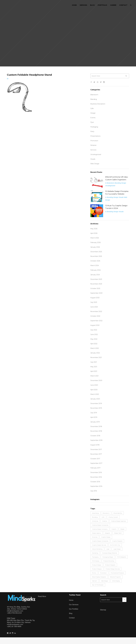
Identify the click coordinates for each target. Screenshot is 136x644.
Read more (42, 596)
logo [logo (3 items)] (108, 549)
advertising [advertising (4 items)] (95, 513)
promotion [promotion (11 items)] (103, 573)
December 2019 (96, 403)
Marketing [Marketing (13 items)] (95, 553)
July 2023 (94, 302)
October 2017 (95, 459)
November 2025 (96, 256)
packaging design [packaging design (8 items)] (108, 557)
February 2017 (95, 468)
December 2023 (96, 279)
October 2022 (95, 316)
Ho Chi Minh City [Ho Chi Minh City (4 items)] (115, 545)
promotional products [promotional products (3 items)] (117, 573)
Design (93, 113)
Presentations (95, 136)
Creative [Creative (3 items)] (105, 521)
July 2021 (94, 362)
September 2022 (96, 321)
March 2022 (95, 348)
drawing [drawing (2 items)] (95, 537)
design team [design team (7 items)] (118, 533)
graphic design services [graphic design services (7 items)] (99, 545)
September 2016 (96, 486)
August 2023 (95, 298)
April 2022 (94, 344)
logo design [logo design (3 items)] (117, 549)
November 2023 (96, 284)
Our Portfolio (74, 609)
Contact (72, 618)
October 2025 (95, 261)
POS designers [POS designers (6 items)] (122, 557)
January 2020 (95, 399)
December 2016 (96, 472)
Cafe (92, 108)
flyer (92, 122)
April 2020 (94, 390)
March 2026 (95, 238)
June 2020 (94, 385)
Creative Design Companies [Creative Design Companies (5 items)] (100, 525)
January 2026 (95, 247)
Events (93, 118)
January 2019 (95, 422)
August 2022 (95, 325)
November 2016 (96, 477)
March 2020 (95, 394)
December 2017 (96, 449)
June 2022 (94, 334)
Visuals (93, 159)
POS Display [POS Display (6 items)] (96, 561)
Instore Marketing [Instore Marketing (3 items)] (97, 549)
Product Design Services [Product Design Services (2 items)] (113, 569)
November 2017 (96, 454)
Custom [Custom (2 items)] (114, 529)
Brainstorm (94, 95)
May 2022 (94, 339)
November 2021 (96, 357)
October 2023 (95, 288)
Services (93, 150)
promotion (94, 141)
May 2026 (94, 229)
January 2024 (95, 275)
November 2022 (96, 311)
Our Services (74, 605)
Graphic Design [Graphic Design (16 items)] (106, 537)
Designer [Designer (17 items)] (107, 533)
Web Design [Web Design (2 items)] (105, 581)
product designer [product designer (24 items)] (110, 565)
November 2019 (96, 408)
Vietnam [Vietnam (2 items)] (95, 581)
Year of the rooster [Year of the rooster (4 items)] (98, 585)
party (92, 131)
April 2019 (94, 417)
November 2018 (96, 431)
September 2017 (96, 463)
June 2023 (94, 307)
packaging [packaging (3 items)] (95, 557)
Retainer (93, 145)
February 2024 (96, 270)
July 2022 (94, 330)
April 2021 (94, 371)
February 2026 (95, 242)
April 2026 (94, 233)
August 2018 (95, 445)
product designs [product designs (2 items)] (97, 569)
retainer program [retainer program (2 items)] (115, 577)
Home (71, 600)
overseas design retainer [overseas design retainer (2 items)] (110, 553)
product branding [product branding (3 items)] (109, 561)
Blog (71, 613)
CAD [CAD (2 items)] (103, 517)
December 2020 (96, 380)
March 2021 (94, 376)
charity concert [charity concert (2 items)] (113, 517)
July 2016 (94, 491)
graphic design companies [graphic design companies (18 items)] (100, 541)
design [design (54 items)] (122, 529)
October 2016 (95, 482)
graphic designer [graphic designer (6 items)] (117, 541)
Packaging (94, 127)
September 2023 (96, 293)
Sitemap (103, 610)
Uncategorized (96, 154)
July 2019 (94, 413)
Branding (94, 99)
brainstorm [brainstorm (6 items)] (106, 513)
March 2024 (95, 265)
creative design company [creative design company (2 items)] (100, 529)
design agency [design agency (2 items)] (96, 533)
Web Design (95, 164)
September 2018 (96, 440)
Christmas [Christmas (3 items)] (95, 521)
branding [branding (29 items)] (95, 517)
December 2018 (96, 426)
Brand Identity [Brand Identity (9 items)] (118, 513)
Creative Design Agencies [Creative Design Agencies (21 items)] (118, 521)
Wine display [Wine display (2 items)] (116, 581)
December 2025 (96, 252)
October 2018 (95, 436)
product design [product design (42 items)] (97, 565)
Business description (98, 104)
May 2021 (94, 367)
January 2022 (95, 353)
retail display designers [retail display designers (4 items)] (99, 577)
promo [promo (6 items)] (94, 573)
